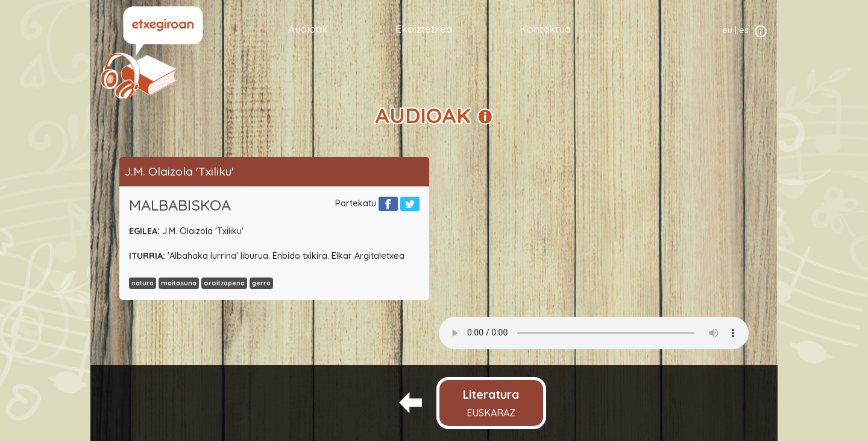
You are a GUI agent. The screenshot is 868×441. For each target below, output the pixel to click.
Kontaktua (545, 28)
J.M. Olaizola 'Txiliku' (179, 171)
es (744, 30)
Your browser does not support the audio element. (594, 333)
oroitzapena (224, 283)
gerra (261, 283)
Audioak (308, 28)
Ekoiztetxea (424, 28)
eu (727, 30)
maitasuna (179, 283)
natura (143, 283)
